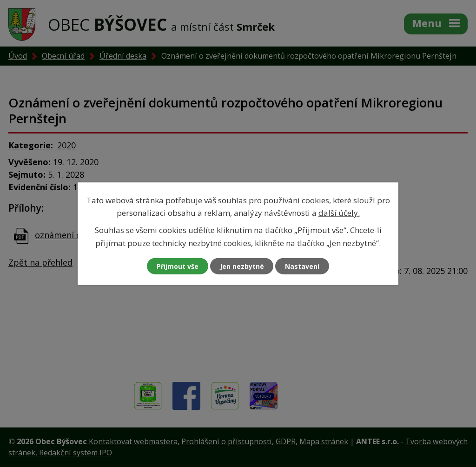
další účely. (339, 213)
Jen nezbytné (242, 266)
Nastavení (303, 266)
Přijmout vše (178, 266)
